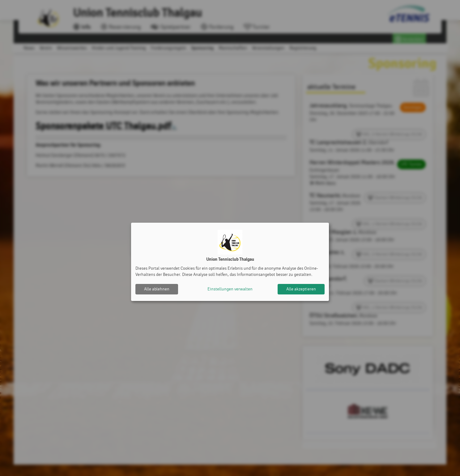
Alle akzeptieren (301, 289)
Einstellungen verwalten (230, 289)
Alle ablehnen (157, 289)
